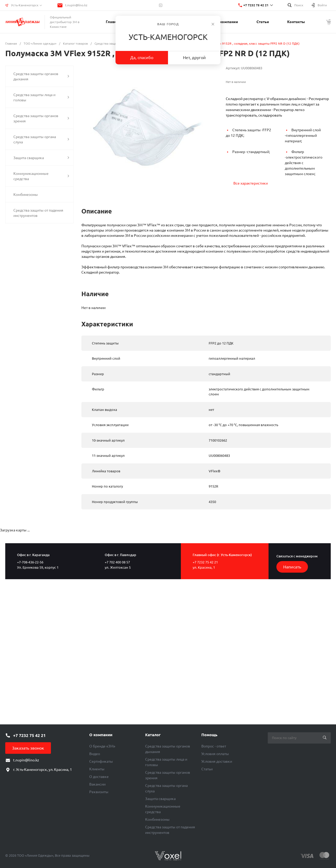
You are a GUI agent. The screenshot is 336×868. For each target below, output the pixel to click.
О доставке (99, 777)
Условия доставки (217, 761)
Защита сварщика (160, 799)
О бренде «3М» (102, 746)
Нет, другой (194, 57)
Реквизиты (99, 792)
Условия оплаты (215, 754)
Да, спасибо (142, 57)
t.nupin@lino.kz (76, 5)
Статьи (207, 769)
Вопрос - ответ (214, 746)
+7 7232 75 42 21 (256, 5)
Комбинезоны (157, 819)
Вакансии (97, 784)
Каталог (153, 735)
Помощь (209, 735)
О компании (101, 735)
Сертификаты (101, 761)
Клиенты (97, 769)
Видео (95, 754)
